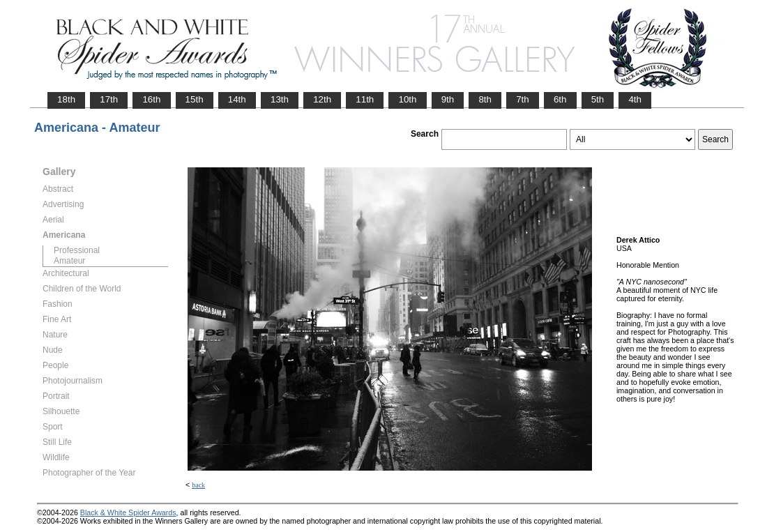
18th (66, 99)
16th (151, 99)
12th (322, 99)
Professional (77, 250)
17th (109, 99)
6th (560, 99)
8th (485, 99)
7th (523, 99)
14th (237, 99)
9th (448, 99)
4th (635, 99)
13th (280, 99)
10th (407, 99)
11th (365, 99)
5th (598, 99)
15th (195, 99)
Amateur (69, 261)
